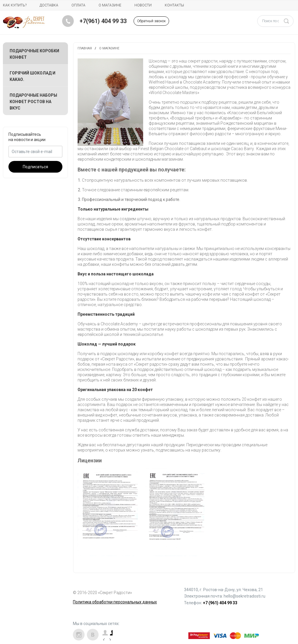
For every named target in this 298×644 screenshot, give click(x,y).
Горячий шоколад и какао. (33, 76)
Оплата (78, 5)
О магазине (110, 5)
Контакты (174, 5)
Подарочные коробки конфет (34, 54)
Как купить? (15, 5)
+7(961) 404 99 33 (103, 21)
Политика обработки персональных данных (115, 602)
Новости (143, 5)
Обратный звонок (151, 21)
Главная (85, 48)
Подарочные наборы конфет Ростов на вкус (33, 102)
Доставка (49, 5)
